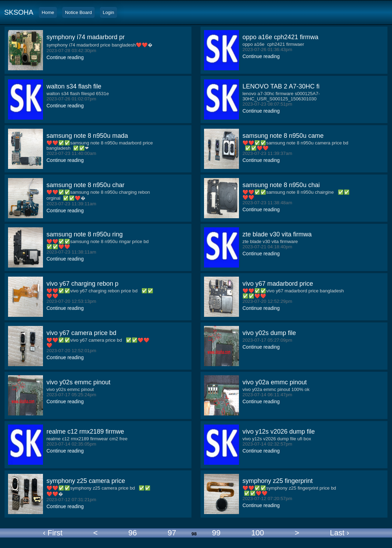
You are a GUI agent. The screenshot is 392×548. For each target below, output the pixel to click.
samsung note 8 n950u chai (281, 185)
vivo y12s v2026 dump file (279, 432)
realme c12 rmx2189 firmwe (85, 432)
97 (172, 533)
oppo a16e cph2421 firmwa (280, 37)
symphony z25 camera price (86, 481)
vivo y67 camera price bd (81, 333)
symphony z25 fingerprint (278, 481)
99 (216, 533)
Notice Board (78, 12)
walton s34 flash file (74, 86)
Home (48, 12)
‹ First (53, 533)
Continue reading (65, 57)
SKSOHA (19, 12)
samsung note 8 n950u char (85, 185)
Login (108, 12)
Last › (339, 533)
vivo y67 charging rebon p (82, 284)
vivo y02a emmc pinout (275, 382)
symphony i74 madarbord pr (86, 37)
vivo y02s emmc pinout (78, 382)
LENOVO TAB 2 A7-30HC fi (281, 86)
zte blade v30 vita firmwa (277, 234)
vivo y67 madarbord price (278, 284)
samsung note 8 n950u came (283, 136)
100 (258, 533)
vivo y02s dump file (269, 333)
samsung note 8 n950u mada (87, 136)
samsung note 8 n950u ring (85, 234)
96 (132, 533)
